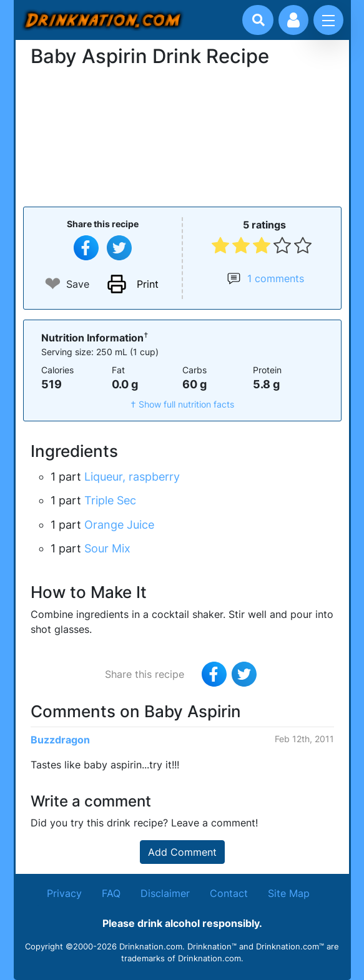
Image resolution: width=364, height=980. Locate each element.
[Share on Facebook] (86, 248)
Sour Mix (107, 548)
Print (148, 284)
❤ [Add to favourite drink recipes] (53, 284)
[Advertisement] (182, 135)
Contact (229, 893)
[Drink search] (258, 20)
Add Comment (182, 852)
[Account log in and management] (293, 20)
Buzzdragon (60, 740)
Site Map (289, 893)
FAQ (111, 893)
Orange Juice (119, 525)
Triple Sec (110, 500)
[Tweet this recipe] (119, 248)
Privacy (64, 893)
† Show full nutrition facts (182, 404)
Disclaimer (165, 893)
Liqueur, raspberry (132, 477)
